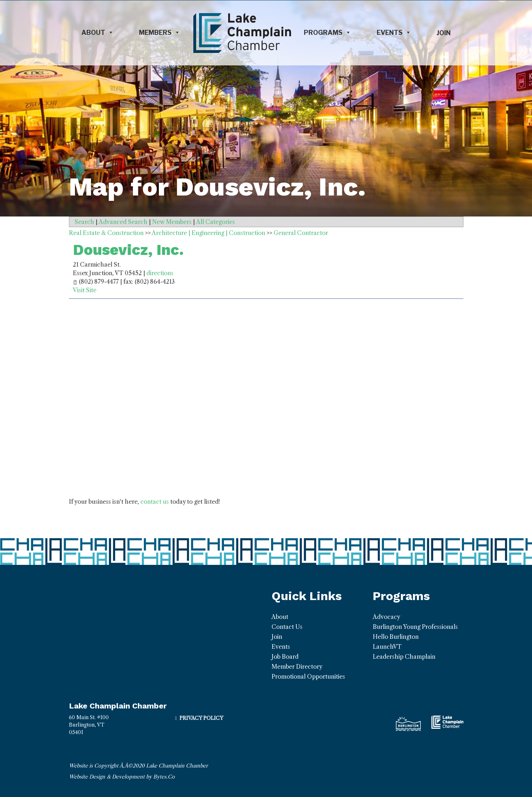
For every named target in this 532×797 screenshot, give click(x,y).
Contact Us (287, 627)
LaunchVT (387, 647)
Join (444, 33)
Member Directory (297, 667)
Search (84, 222)
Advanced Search (123, 222)
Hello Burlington (396, 637)
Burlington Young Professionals (415, 627)
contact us (155, 502)
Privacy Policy (201, 718)
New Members (172, 222)
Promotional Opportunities (308, 676)
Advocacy (386, 617)
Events (394, 33)
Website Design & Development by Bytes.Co (122, 777)
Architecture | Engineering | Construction (208, 233)
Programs (327, 33)
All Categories (216, 222)
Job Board (285, 657)
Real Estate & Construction (106, 233)
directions (160, 273)
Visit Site (85, 290)
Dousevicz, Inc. (128, 250)
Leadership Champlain (404, 657)
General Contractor (301, 233)
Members (160, 33)
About (98, 33)
